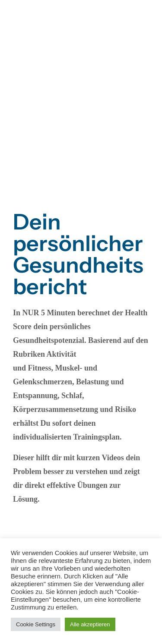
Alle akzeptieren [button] (90, 624)
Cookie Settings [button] (36, 624)
